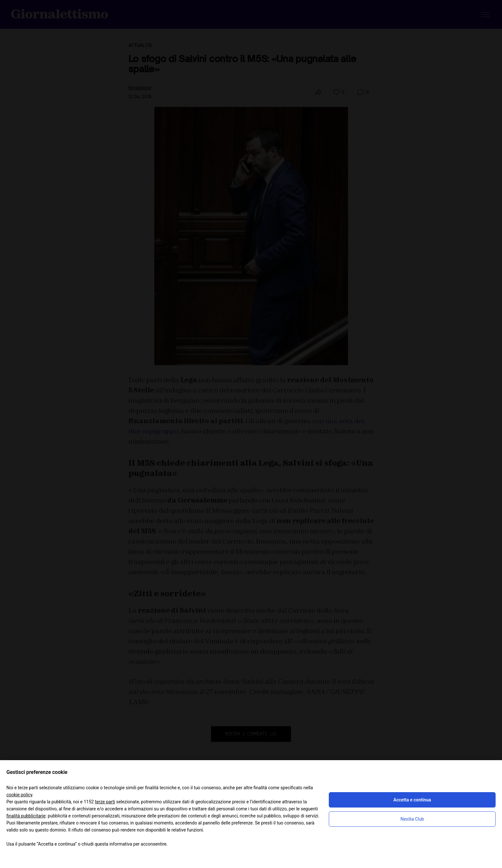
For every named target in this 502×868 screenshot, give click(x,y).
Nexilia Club (412, 819)
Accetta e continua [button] (412, 800)
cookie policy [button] (19, 795)
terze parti (105, 802)
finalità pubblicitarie (26, 816)
